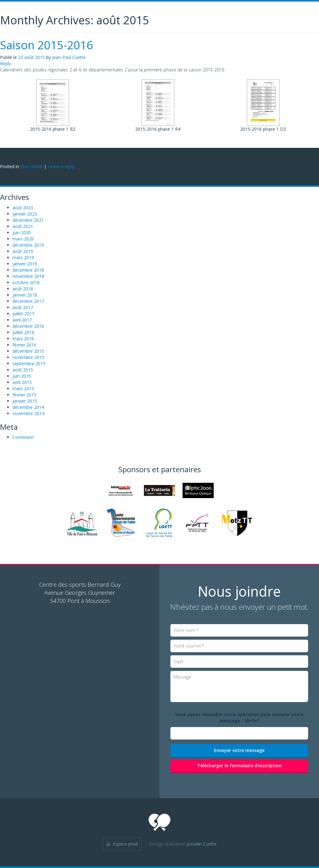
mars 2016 (23, 339)
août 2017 (23, 307)
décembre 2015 (28, 351)
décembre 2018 (28, 270)
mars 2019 (23, 257)
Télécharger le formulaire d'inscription (239, 766)
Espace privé (125, 844)
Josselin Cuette (202, 844)
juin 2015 (22, 376)
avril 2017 (22, 320)
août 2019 (23, 251)
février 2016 (24, 345)
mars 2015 (23, 388)
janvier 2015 (25, 401)
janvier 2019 (25, 264)
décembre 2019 (28, 245)
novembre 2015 (28, 357)
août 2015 (23, 370)
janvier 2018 (25, 295)
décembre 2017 (28, 301)
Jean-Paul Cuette (69, 57)
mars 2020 (23, 239)
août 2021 (23, 226)
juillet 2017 (23, 314)
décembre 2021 (28, 220)
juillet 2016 (23, 332)
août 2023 (23, 208)
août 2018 (23, 289)
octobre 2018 (26, 282)
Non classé (31, 166)
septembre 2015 (29, 364)
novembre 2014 (28, 413)
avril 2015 (22, 382)
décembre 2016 (28, 326)
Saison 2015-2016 (47, 45)
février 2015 (24, 395)
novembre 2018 (28, 276)
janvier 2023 (25, 214)
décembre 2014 (28, 407)
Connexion (23, 437)
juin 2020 (22, 233)
